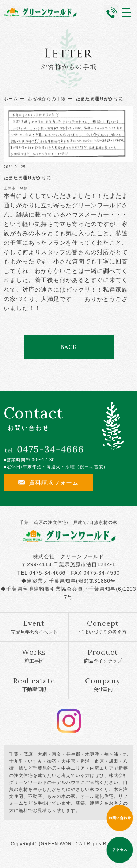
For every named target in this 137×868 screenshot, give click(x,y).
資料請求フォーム (48, 482)
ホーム (11, 99)
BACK (68, 347)
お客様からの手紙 (47, 99)
